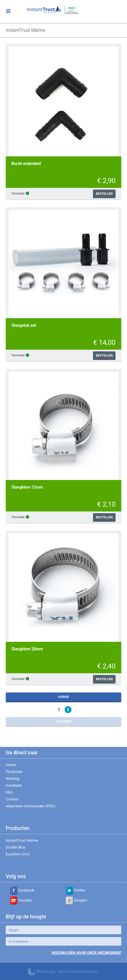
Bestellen (104, 194)
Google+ (77, 900)
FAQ (9, 792)
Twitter (76, 890)
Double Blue (16, 847)
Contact (12, 799)
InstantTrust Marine (22, 840)
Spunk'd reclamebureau (78, 971)
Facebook (22, 890)
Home (11, 765)
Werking (12, 779)
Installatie (14, 785)
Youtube (21, 900)
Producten (14, 772)
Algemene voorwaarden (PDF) (30, 806)
